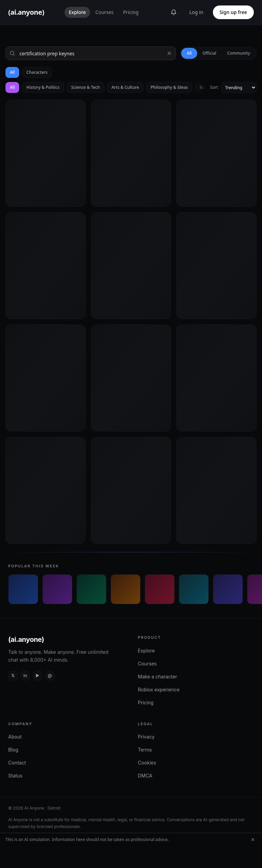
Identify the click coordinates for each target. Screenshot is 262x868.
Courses (105, 12)
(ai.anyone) (26, 639)
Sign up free (233, 12)
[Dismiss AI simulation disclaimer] (253, 840)
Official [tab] (209, 53)
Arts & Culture (125, 87)
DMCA (145, 776)
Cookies (147, 763)
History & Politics (43, 87)
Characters (37, 72)
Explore (77, 12)
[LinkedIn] (25, 676)
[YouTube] (38, 676)
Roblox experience (159, 690)
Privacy (146, 737)
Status (15, 776)
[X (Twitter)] (13, 676)
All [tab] (189, 53)
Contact (17, 763)
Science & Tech (86, 87)
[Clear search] (169, 53)
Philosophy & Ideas (169, 87)
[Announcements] (174, 12)
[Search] (91, 53)
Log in (196, 12)
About (15, 737)
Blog (13, 750)
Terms (145, 750)
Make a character (157, 677)
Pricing (131, 12)
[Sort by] (239, 87)
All (12, 72)
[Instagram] (50, 676)
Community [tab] (239, 53)
